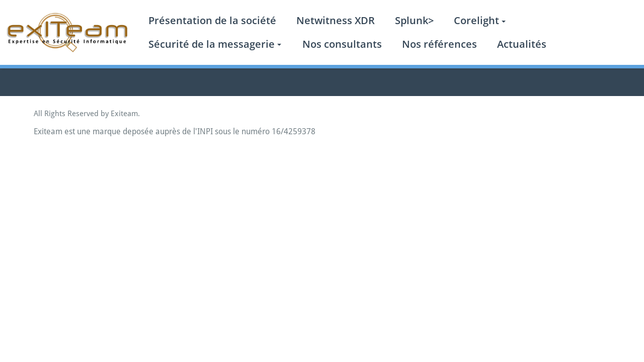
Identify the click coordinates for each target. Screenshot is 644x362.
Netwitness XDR (336, 20)
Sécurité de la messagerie (215, 44)
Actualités (522, 44)
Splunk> (414, 20)
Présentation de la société (212, 20)
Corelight (480, 20)
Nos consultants (342, 44)
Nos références (439, 44)
